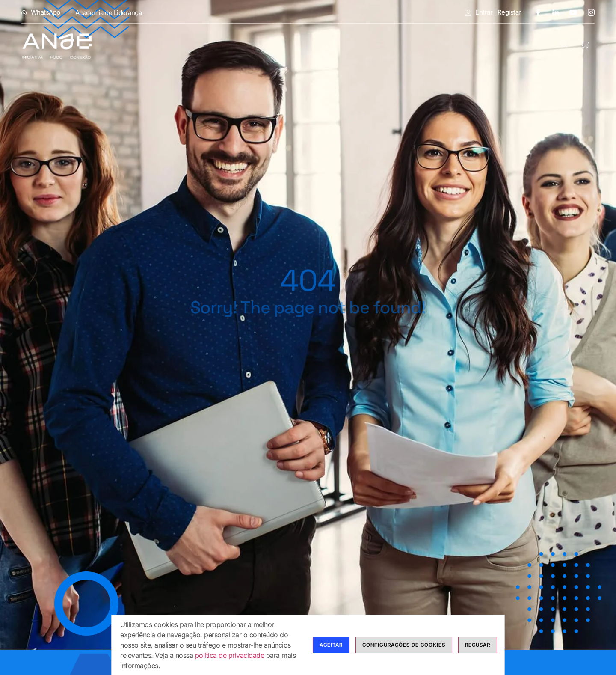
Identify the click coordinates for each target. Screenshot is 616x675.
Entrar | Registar (493, 12)
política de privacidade (230, 655)
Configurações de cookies (404, 645)
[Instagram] (588, 12)
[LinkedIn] (553, 12)
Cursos (292, 45)
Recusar (478, 645)
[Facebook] (535, 12)
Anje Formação (144, 45)
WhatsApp (41, 12)
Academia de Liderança (109, 13)
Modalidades (225, 45)
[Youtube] (570, 12)
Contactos (523, 45)
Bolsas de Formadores (377, 45)
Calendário (464, 45)
